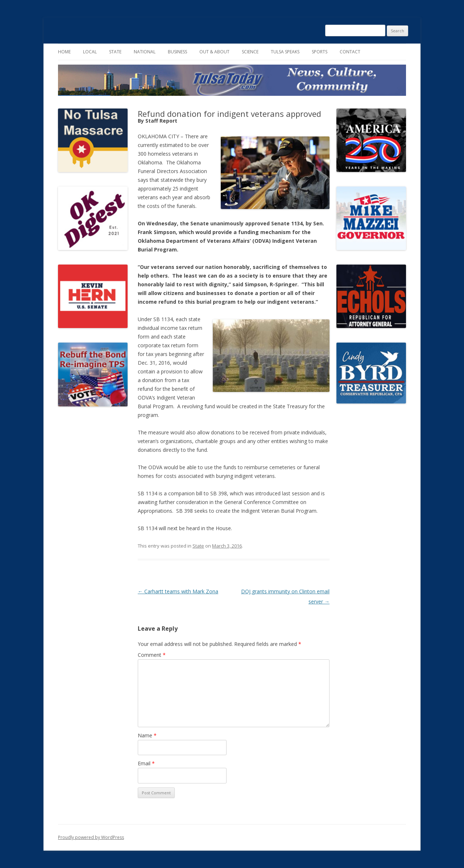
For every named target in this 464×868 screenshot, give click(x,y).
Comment (152, 655)
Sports (320, 52)
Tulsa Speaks (285, 52)
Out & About (214, 52)
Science (250, 52)
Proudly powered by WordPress (91, 837)
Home (64, 52)
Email (146, 763)
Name (147, 735)
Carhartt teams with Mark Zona (178, 591)
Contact (350, 52)
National (145, 52)
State (115, 52)
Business (177, 52)
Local (90, 52)
